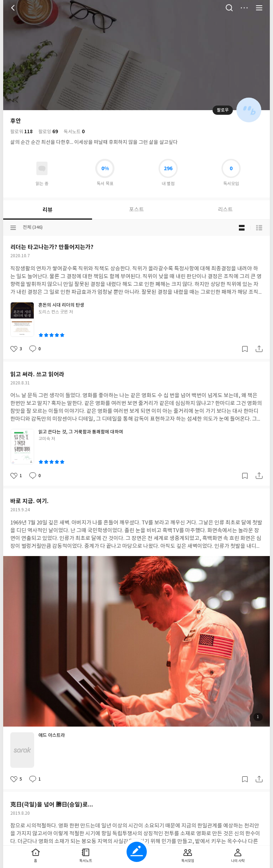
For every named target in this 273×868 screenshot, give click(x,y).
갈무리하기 (245, 349)
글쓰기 (137, 852)
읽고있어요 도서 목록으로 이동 (42, 168)
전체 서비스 (259, 8)
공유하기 (259, 349)
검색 (229, 8)
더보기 (244, 8)
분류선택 (13, 228)
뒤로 (14, 8)
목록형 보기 (259, 228)
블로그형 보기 (242, 228)
